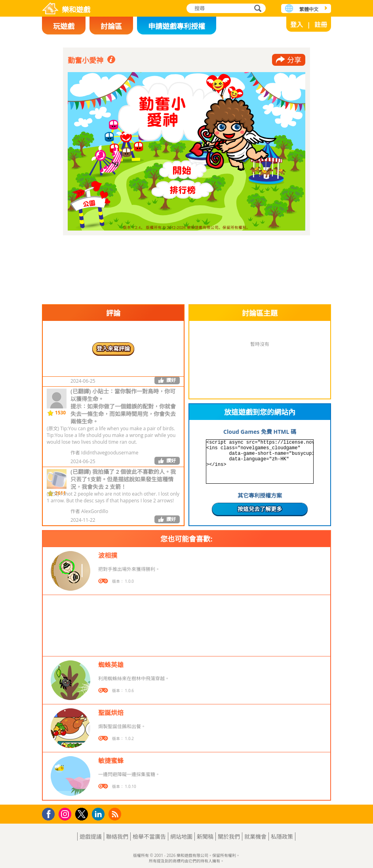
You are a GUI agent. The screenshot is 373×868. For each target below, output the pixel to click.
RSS (116, 814)
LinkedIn (100, 814)
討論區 (111, 26)
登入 (297, 25)
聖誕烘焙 (111, 713)
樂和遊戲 (76, 10)
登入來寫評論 (113, 348)
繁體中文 (309, 9)
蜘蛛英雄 (111, 665)
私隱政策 (282, 837)
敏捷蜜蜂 (111, 761)
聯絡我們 (117, 837)
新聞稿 (205, 837)
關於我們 (229, 837)
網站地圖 (181, 837)
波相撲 (108, 555)
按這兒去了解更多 (260, 509)
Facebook (50, 813)
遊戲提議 (91, 837)
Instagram (66, 814)
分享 (294, 60)
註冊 (321, 25)
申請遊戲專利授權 (177, 26)
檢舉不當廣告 (149, 837)
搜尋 (257, 9)
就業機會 (255, 837)
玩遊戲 (64, 26)
